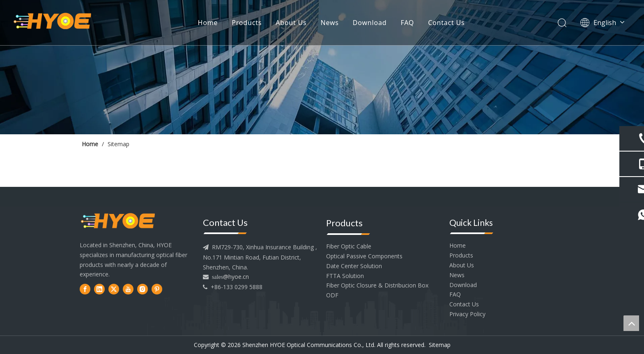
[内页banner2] (322, 67)
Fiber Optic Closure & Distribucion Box (377, 285)
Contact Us (446, 23)
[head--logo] (118, 222)
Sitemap (440, 345)
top (631, 323)
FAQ (407, 23)
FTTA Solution (345, 276)
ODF (332, 295)
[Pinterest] (157, 289)
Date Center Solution (354, 266)
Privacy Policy (467, 314)
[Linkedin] (99, 289)
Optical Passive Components (364, 256)
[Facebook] (85, 289)
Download (370, 23)
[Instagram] (143, 289)
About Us (291, 23)
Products (247, 23)
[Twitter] (114, 289)
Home (208, 23)
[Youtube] (128, 289)
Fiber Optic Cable (349, 246)
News (330, 23)
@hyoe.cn (236, 277)
